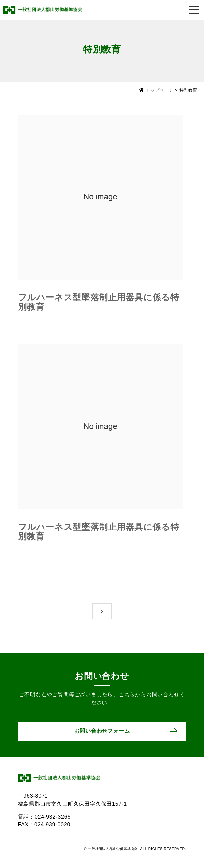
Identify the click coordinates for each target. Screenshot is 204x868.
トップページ (160, 90)
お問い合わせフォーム (102, 731)
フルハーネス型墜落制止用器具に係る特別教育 (99, 302)
